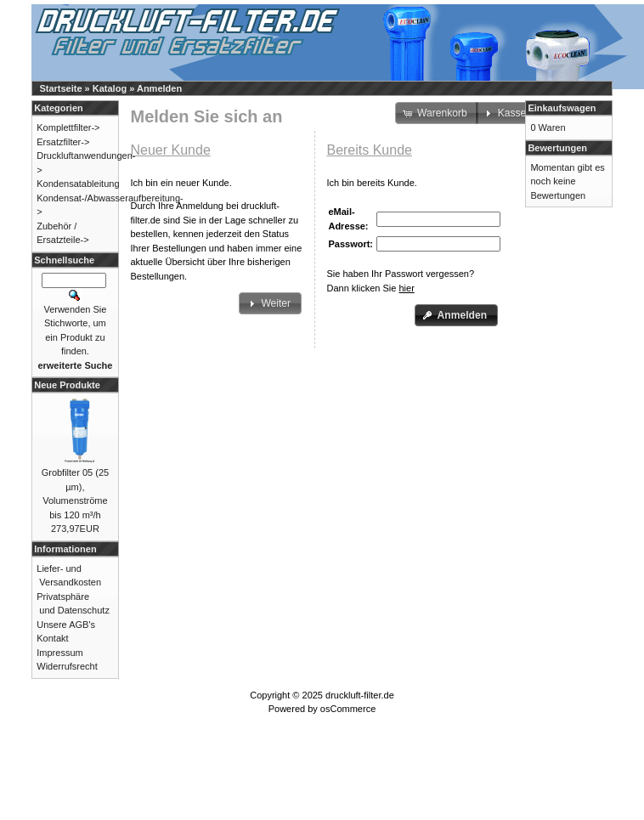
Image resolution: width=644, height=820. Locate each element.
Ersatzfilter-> (63, 142)
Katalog (110, 88)
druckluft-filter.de (360, 695)
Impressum (59, 653)
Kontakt (52, 638)
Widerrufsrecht (67, 666)
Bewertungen (557, 148)
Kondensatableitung (78, 184)
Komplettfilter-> (68, 127)
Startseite (60, 88)
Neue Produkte (67, 385)
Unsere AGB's (66, 625)
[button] (270, 303)
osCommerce (348, 709)
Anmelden (159, 88)
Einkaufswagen (562, 108)
